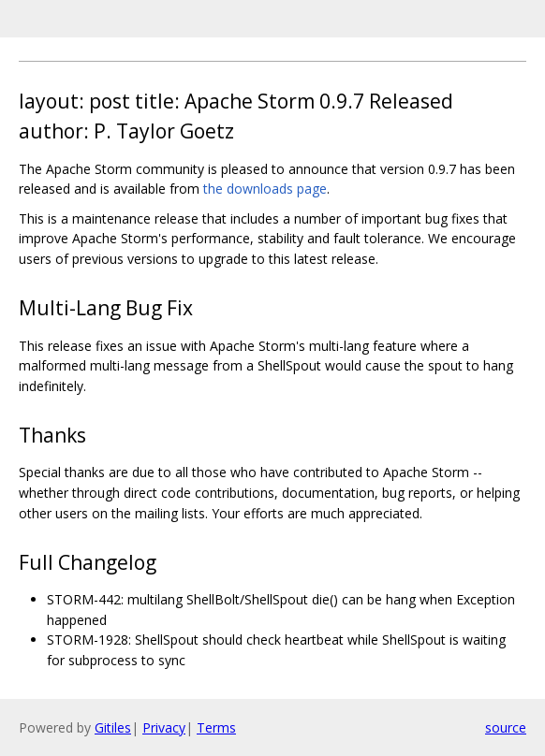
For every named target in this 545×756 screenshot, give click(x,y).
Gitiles (113, 727)
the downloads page (265, 189)
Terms (216, 727)
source (506, 727)
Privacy (164, 727)
